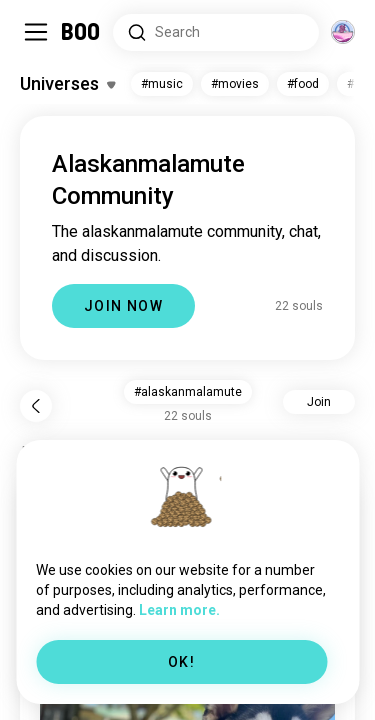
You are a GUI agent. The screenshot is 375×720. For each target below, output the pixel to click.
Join (319, 402)
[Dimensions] (343, 32)
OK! (181, 662)
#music (162, 84)
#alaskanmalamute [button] (188, 392)
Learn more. (179, 610)
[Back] (36, 406)
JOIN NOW (123, 306)
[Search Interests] (216, 32)
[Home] (81, 32)
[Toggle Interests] (67, 84)
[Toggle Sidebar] (36, 32)
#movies (235, 84)
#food (303, 84)
